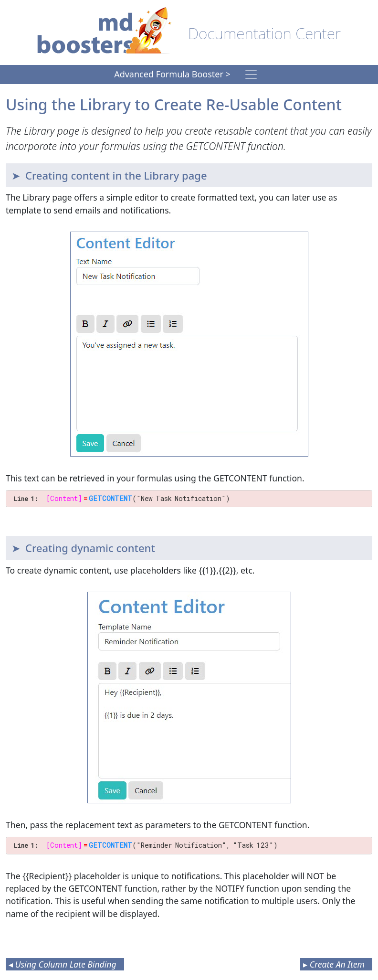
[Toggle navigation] (251, 75)
